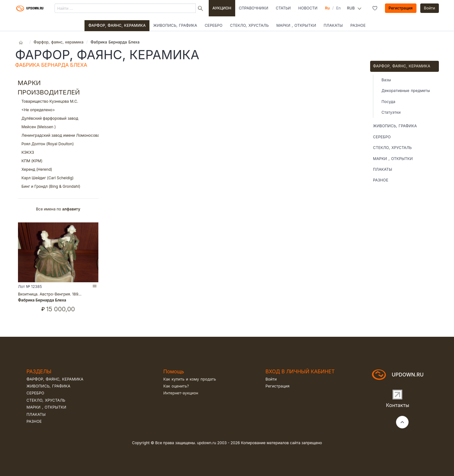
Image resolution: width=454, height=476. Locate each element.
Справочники (254, 8)
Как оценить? (176, 386)
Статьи (283, 8)
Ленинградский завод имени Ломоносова (58, 135)
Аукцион (222, 8)
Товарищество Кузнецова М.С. (58, 101)
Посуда (388, 102)
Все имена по (58, 209)
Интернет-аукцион (181, 393)
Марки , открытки (296, 25)
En (338, 8)
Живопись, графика (175, 25)
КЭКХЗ (58, 152)
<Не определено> (58, 110)
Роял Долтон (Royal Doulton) (58, 144)
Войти (430, 8)
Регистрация (401, 8)
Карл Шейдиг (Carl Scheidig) (58, 178)
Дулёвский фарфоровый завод (58, 118)
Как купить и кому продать (190, 379)
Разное (358, 25)
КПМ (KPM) (58, 161)
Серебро (213, 25)
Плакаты (333, 25)
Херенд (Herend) (58, 169)
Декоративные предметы (406, 91)
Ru (327, 8)
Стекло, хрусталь (249, 25)
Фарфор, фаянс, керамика (117, 25)
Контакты (398, 405)
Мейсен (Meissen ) (58, 127)
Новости (308, 8)
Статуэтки (391, 112)
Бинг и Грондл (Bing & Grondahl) (58, 186)
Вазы (386, 80)
